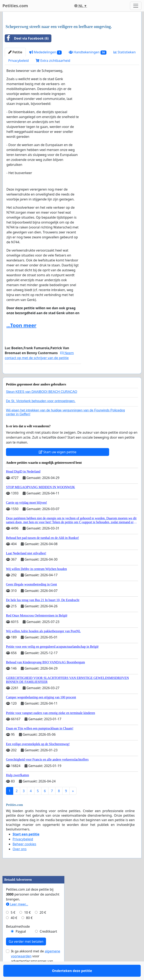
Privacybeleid (18, 61)
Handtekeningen (88, 52)
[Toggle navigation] (136, 6)
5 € (13, 924)
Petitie (15, 52)
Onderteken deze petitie (43, 376)
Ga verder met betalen (26, 953)
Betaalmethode (18, 938)
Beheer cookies (24, 856)
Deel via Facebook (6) (27, 38)
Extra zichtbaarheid (53, 61)
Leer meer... (17, 916)
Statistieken (125, 52)
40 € (14, 930)
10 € (27, 924)
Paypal (21, 943)
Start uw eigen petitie (58, 464)
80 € (29, 930)
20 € (43, 924)
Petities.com (15, 6)
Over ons (20, 861)
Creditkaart (48, 943)
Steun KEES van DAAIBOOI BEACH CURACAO (42, 404)
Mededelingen (45, 52)
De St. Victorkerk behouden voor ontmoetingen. (41, 413)
